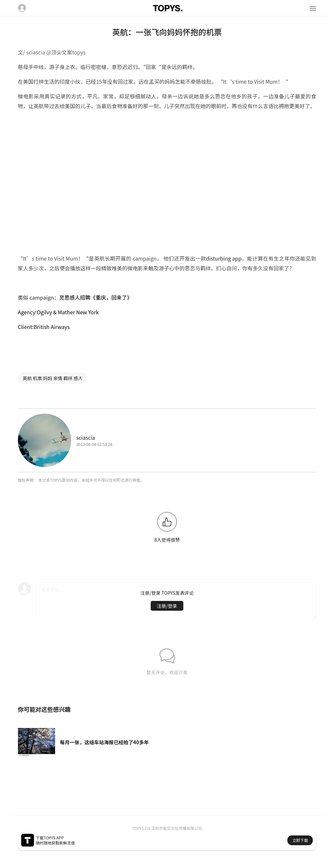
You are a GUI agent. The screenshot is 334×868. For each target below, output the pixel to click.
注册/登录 (167, 606)
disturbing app (224, 258)
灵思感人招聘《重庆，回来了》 (96, 297)
